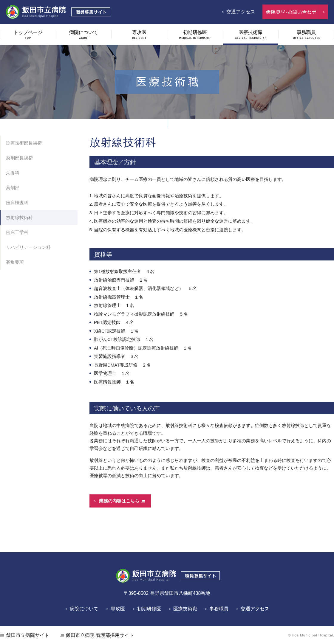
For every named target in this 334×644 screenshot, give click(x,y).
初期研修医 (149, 609)
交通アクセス (241, 12)
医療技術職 (185, 609)
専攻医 (118, 609)
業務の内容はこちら (119, 501)
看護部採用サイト (100, 635)
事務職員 (219, 609)
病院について (84, 609)
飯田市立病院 (28, 635)
